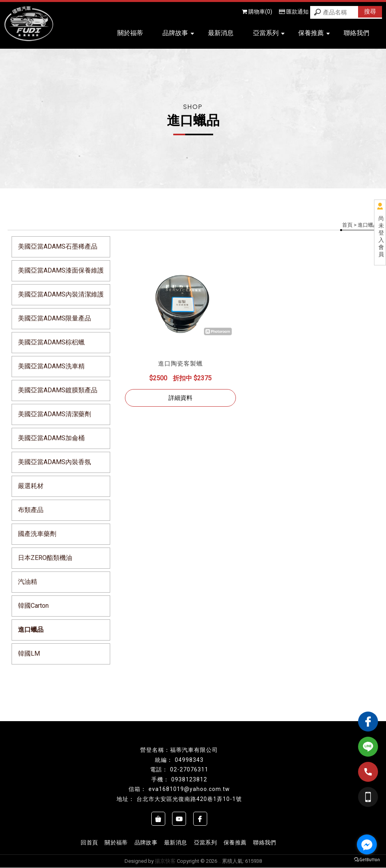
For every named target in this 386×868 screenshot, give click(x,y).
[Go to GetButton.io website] (367, 860)
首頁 (347, 225)
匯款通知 (294, 12)
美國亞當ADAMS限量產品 (54, 318)
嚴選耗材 (31, 486)
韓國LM (29, 653)
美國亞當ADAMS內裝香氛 (54, 462)
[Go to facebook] (367, 844)
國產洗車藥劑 (37, 534)
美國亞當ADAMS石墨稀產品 (58, 246)
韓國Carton (33, 606)
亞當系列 (269, 33)
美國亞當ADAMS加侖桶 (51, 438)
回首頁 (90, 842)
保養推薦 (314, 33)
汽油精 (28, 582)
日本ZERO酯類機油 (45, 558)
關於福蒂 (130, 33)
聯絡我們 (356, 33)
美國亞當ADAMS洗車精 (51, 366)
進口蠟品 (31, 630)
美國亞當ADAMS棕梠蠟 (51, 342)
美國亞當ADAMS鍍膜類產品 (58, 390)
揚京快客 (165, 861)
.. (220, 861)
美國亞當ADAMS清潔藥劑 (54, 414)
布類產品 (31, 510)
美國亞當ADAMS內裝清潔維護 (61, 294)
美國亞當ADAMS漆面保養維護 (61, 270)
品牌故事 (178, 33)
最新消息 (221, 33)
